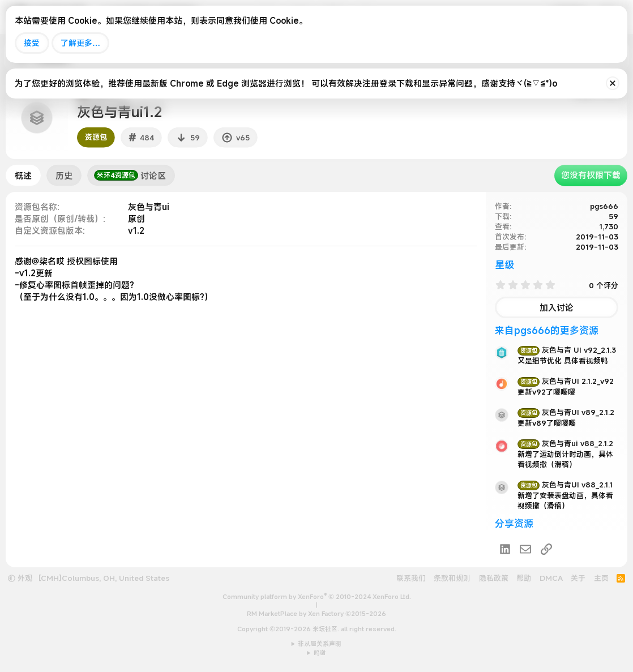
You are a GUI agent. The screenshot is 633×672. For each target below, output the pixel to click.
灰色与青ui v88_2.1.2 (565, 443)
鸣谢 (320, 653)
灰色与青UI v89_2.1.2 (566, 412)
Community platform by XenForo (317, 597)
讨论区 (130, 176)
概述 (23, 176)
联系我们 (411, 578)
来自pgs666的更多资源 (547, 330)
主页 (601, 578)
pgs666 (604, 206)
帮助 (524, 578)
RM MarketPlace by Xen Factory (316, 614)
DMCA (551, 578)
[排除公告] (613, 83)
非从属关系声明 (320, 644)
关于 (578, 578)
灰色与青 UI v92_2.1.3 (567, 350)
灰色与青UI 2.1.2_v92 (566, 381)
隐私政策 (494, 578)
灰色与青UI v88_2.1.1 (565, 485)
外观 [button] (20, 578)
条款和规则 (452, 578)
